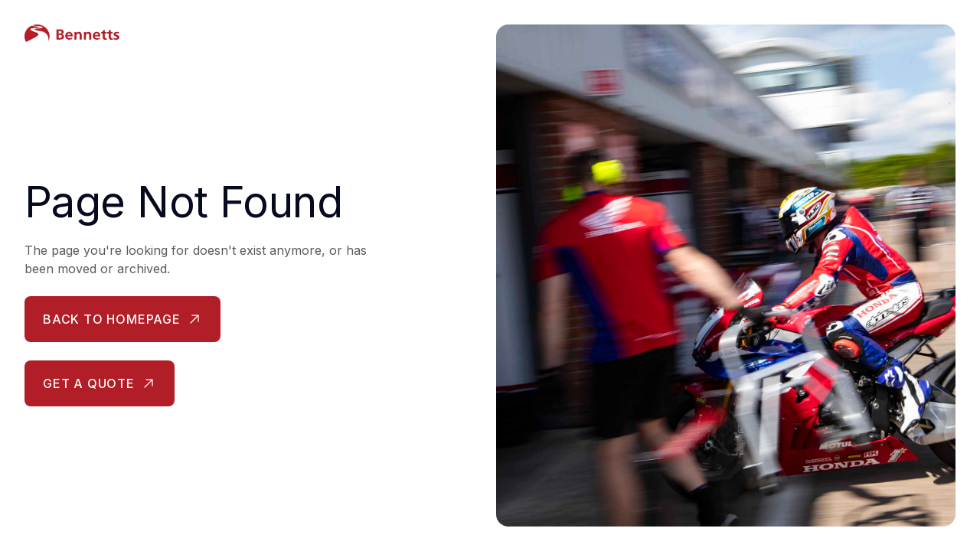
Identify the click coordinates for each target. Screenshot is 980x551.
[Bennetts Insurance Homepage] (245, 34)
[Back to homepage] (122, 319)
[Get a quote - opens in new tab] (100, 383)
